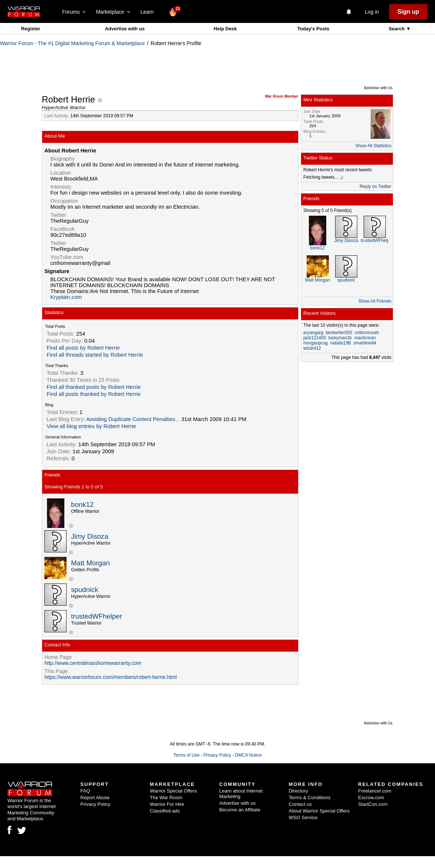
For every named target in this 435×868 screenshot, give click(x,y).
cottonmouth (367, 333)
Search (397, 29)
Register (31, 29)
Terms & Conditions (310, 798)
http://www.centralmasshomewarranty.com (93, 663)
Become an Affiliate (240, 810)
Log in (372, 12)
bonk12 (82, 504)
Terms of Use (187, 755)
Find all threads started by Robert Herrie (95, 355)
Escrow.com (371, 798)
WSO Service (303, 817)
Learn (149, 12)
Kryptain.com (66, 297)
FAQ (85, 791)
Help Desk (225, 29)
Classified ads (165, 811)
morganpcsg (316, 343)
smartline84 (365, 343)
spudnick (85, 590)
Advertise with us (125, 29)
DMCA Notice (248, 755)
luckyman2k (340, 338)
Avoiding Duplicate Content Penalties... (133, 419)
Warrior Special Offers (173, 791)
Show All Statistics (373, 146)
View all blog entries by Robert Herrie (91, 426)
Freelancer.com (375, 791)
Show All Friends (375, 301)
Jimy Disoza (90, 536)
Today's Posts (313, 29)
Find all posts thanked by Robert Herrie (94, 394)
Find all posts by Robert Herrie (83, 348)
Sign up (408, 12)
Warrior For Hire (167, 804)
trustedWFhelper (97, 616)
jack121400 (315, 338)
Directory (299, 791)
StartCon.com (373, 804)
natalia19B (340, 343)
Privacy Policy (217, 755)
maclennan (365, 338)
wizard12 (312, 348)
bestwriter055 (339, 333)
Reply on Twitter (375, 186)
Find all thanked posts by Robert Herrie (94, 387)
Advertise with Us (378, 88)
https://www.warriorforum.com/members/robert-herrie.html (111, 677)
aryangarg (313, 333)
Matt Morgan (90, 563)
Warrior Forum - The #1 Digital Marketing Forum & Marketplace (72, 43)
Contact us (300, 804)
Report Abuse (95, 798)
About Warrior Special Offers (319, 811)
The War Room (166, 798)
